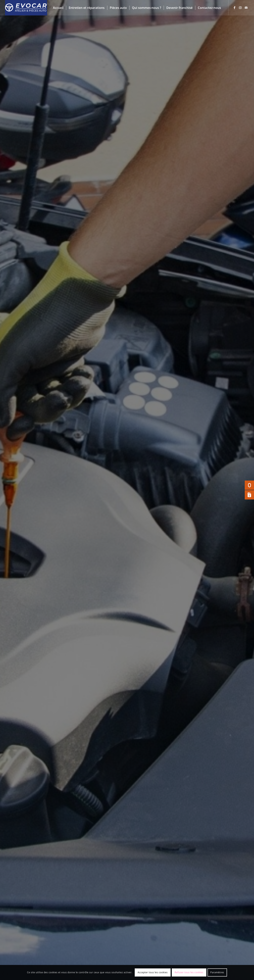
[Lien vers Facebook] (235, 8)
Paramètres (217, 972)
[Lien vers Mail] (246, 8)
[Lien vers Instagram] (240, 8)
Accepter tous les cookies (153, 972)
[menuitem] (58, 8)
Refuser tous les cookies (189, 972)
